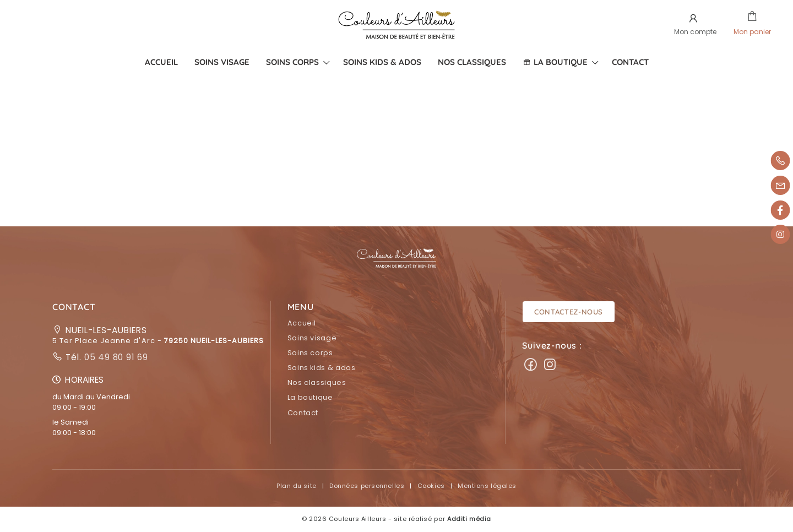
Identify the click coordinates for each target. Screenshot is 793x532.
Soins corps (292, 62)
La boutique (555, 62)
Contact (630, 62)
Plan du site (297, 486)
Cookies (431, 486)
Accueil (161, 62)
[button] (397, 265)
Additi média (469, 519)
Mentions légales (487, 486)
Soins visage (222, 62)
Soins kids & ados (382, 62)
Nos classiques (472, 62)
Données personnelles (367, 486)
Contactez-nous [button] (569, 312)
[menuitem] (161, 63)
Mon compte (695, 32)
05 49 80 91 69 (115, 357)
